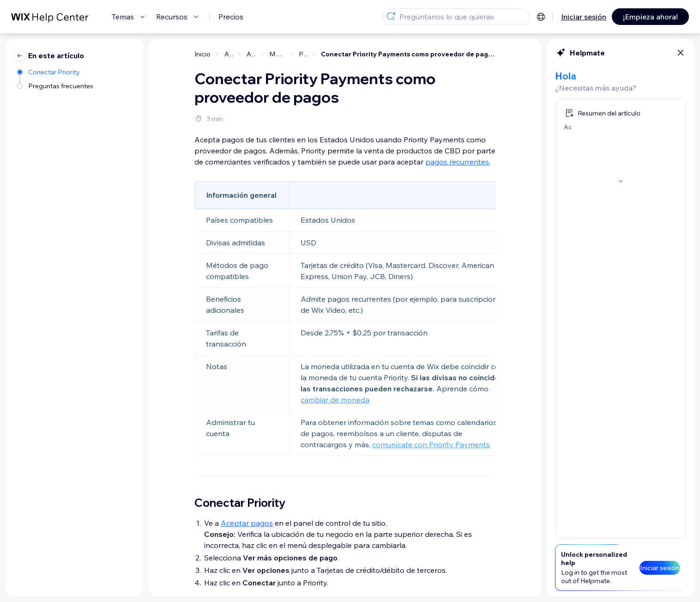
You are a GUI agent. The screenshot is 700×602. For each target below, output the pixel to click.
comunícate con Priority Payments (431, 444)
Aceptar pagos (247, 523)
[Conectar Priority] (56, 71)
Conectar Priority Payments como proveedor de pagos (408, 54)
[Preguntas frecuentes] (56, 85)
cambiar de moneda (335, 400)
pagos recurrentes (457, 162)
